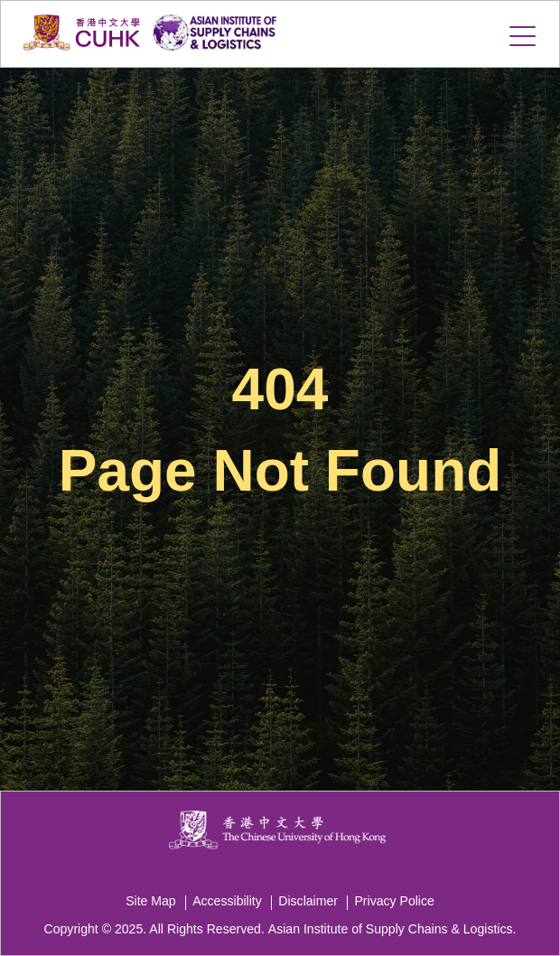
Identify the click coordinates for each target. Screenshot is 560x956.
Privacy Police (394, 901)
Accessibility (227, 901)
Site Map (151, 901)
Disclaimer (308, 901)
